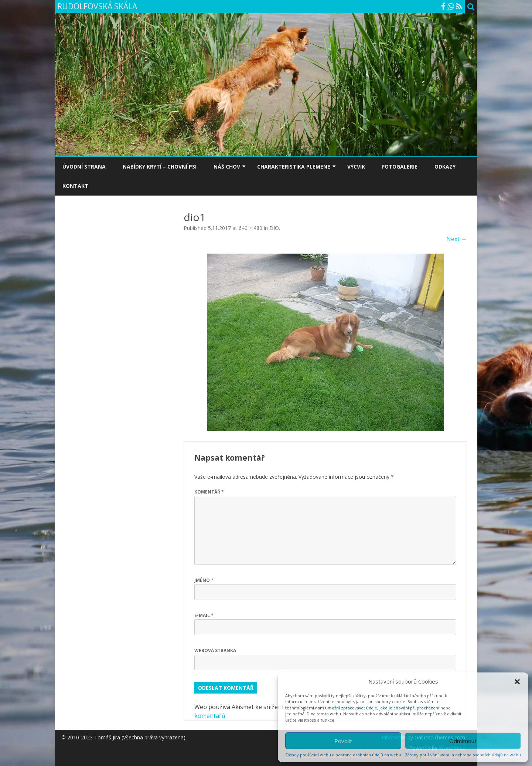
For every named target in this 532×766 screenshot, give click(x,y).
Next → (457, 239)
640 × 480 (250, 228)
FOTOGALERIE (400, 167)
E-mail (204, 615)
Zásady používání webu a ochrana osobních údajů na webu (343, 755)
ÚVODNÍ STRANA (84, 167)
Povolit (343, 741)
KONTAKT (75, 186)
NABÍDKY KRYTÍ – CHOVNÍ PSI (160, 167)
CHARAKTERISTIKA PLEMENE (294, 167)
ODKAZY (445, 167)
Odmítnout (463, 741)
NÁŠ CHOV (227, 167)
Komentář (209, 492)
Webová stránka (215, 650)
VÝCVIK (356, 167)
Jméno (204, 580)
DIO (274, 228)
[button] (517, 682)
